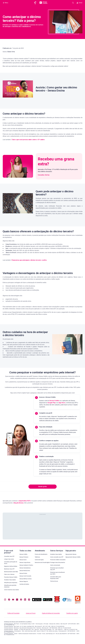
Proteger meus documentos (58, 562)
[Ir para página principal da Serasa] (36, 3)
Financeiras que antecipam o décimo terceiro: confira (29, 260)
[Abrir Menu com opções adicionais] (6, 3)
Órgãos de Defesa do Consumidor (51, 613)
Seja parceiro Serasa (71, 554)
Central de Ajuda (39, 560)
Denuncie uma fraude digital (42, 562)
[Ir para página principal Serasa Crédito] (43, 3)
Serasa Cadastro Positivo (26, 565)
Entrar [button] (79, 3)
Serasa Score (23, 560)
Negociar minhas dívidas (11, 566)
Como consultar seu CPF (57, 557)
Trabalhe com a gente (72, 613)
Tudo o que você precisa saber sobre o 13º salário (28, 140)
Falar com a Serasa (9, 574)
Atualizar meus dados (10, 580)
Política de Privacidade (13, 613)
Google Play (51, 403)
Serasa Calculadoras (25, 568)
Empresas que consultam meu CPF (57, 569)
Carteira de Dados (24, 584)
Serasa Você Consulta (25, 576)
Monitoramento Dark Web (11, 572)
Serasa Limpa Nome (25, 562)
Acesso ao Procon (31, 613)
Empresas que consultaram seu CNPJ (57, 573)
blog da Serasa (19, 503)
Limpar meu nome (9, 559)
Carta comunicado (55, 565)
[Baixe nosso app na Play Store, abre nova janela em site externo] (48, 601)
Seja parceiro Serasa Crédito (73, 557)
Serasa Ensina (23, 573)
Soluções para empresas (11, 583)
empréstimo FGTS (25, 501)
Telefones (37, 557)
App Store (62, 403)
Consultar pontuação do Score (11, 563)
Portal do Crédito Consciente (58, 560)
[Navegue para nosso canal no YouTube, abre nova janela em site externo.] (13, 600)
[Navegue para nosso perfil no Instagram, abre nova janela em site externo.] (5, 600)
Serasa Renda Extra (25, 571)
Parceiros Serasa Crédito (11, 577)
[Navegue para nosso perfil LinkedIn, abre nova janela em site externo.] (25, 600)
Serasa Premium (24, 557)
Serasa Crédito (54, 401)
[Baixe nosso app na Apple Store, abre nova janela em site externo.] (37, 601)
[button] (18, 89)
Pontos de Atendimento (41, 554)
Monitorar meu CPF (9, 569)
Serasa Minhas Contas (26, 579)
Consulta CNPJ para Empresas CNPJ (56, 578)
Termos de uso (54, 581)
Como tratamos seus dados (12, 590)
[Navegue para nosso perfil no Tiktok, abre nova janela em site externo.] (9, 600)
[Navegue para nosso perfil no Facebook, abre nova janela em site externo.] (21, 600)
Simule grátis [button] (43, 487)
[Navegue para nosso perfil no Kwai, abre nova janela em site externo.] (29, 600)
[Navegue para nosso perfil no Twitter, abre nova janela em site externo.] (17, 600)
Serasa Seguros (24, 581)
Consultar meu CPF (9, 556)
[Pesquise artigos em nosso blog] (73, 3)
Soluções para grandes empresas (10, 586)
